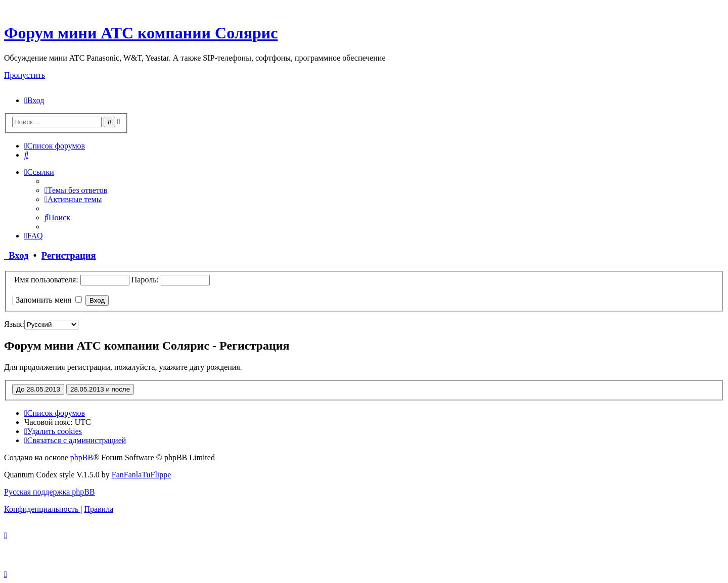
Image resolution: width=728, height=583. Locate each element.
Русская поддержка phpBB (50, 492)
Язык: (14, 324)
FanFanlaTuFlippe (142, 475)
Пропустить (25, 75)
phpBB (82, 457)
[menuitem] (34, 100)
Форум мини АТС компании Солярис (141, 33)
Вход (16, 255)
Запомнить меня (49, 300)
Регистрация (69, 255)
